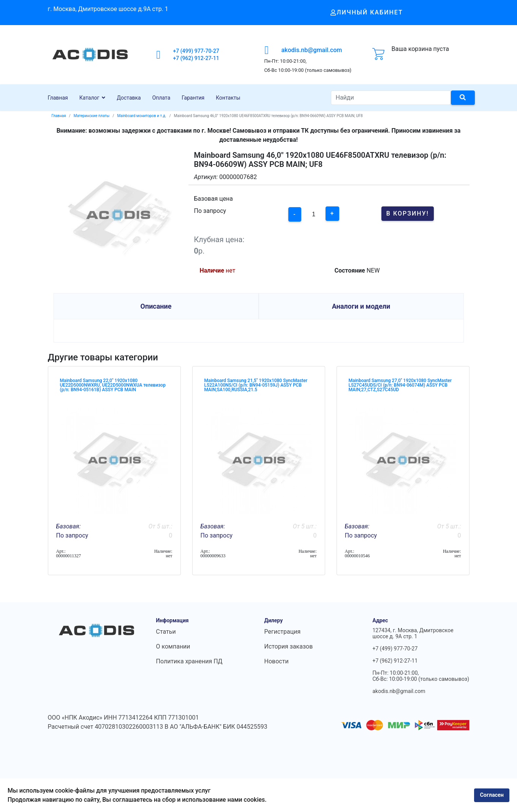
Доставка (129, 98)
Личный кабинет (367, 12)
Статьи (166, 632)
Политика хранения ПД (189, 661)
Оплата (161, 98)
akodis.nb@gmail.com (311, 50)
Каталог (89, 98)
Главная (58, 98)
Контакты (228, 98)
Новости (277, 661)
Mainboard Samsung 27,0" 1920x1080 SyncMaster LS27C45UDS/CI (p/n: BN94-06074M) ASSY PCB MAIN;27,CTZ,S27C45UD (400, 385)
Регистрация (283, 632)
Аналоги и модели (361, 306)
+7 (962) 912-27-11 (196, 58)
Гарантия (193, 98)
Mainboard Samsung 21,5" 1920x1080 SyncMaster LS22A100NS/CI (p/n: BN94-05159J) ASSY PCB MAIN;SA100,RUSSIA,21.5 (256, 385)
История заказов (289, 646)
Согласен (492, 795)
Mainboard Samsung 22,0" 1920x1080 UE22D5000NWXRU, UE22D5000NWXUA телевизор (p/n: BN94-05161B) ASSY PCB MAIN (113, 385)
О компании (173, 646)
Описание (156, 306)
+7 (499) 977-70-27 (196, 51)
